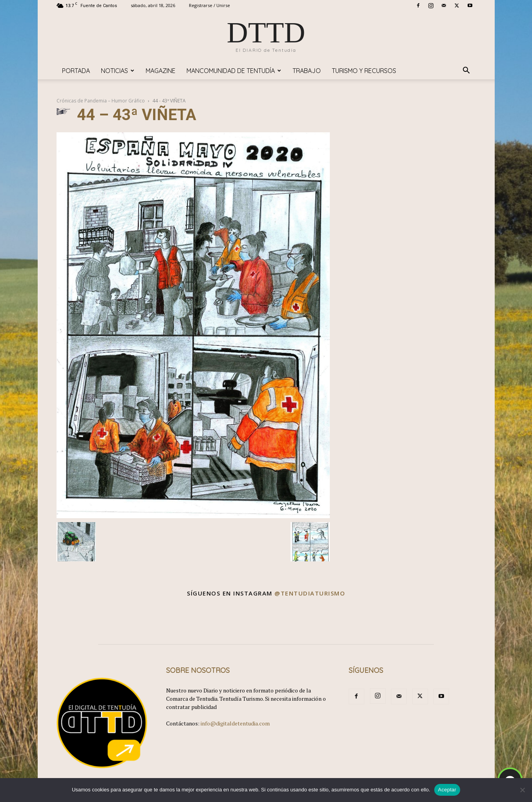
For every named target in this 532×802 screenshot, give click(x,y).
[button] (466, 71)
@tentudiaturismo (310, 593)
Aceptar (447, 790)
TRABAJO (307, 71)
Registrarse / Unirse (209, 5)
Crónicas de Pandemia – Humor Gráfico (101, 101)
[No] (522, 790)
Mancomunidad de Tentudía (234, 71)
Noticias (118, 71)
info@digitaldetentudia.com (235, 723)
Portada (76, 71)
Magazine (161, 71)
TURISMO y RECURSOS (364, 71)
